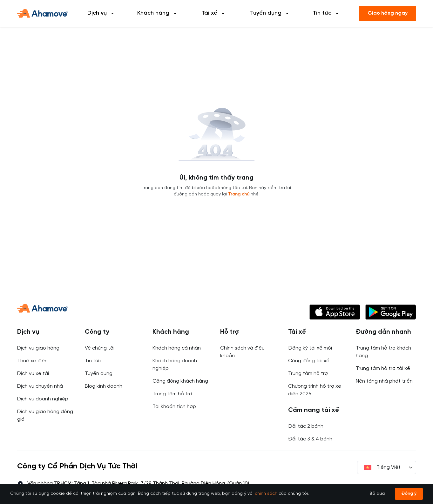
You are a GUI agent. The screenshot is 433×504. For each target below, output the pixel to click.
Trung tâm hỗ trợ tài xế (383, 368)
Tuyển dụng (99, 374)
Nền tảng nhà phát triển (384, 381)
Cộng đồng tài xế (309, 361)
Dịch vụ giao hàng (38, 348)
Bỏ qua (377, 494)
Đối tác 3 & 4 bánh (310, 439)
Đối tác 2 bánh (306, 426)
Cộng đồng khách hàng (180, 381)
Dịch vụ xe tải (33, 374)
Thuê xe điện (32, 361)
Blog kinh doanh (104, 386)
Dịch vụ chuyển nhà (40, 386)
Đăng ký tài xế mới (310, 348)
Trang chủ (239, 194)
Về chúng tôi (100, 348)
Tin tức (93, 361)
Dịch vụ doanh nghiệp (43, 399)
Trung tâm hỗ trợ (172, 394)
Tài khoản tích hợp (174, 407)
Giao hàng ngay (388, 13)
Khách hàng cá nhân (177, 348)
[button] (335, 312)
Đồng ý (409, 494)
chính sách (266, 494)
